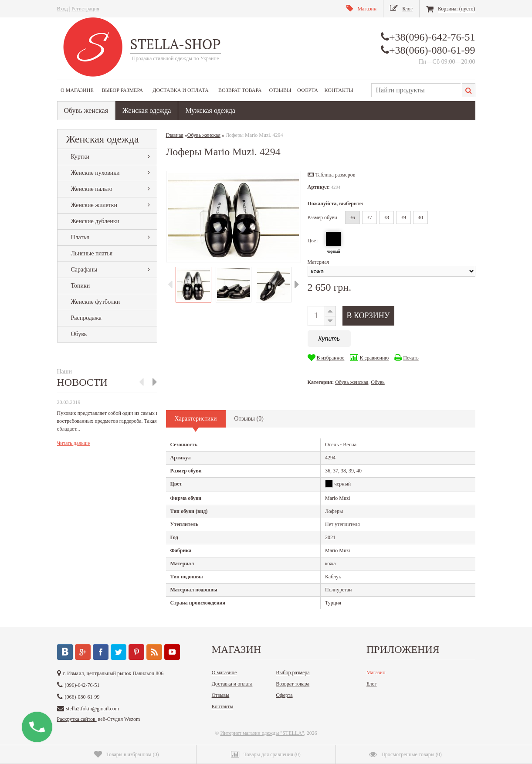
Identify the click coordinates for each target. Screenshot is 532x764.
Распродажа (86, 318)
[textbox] (416, 90)
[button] (332, 175)
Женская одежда (147, 110)
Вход (63, 9)
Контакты (339, 90)
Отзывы (280, 90)
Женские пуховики (95, 173)
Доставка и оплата (180, 90)
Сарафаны (84, 270)
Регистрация (85, 9)
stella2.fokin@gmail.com (93, 709)
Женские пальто (92, 189)
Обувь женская (86, 110)
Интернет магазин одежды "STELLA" (262, 733)
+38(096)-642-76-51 (432, 37)
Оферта (308, 90)
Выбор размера (122, 90)
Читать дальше (74, 443)
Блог (372, 684)
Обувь (79, 334)
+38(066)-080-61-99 (432, 50)
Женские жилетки (94, 205)
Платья (80, 237)
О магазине (77, 90)
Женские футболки (96, 302)
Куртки (80, 157)
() (127, 754)
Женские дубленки (95, 221)
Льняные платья (92, 253)
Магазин (376, 672)
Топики (81, 286)
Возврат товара (240, 90)
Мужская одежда (210, 110)
